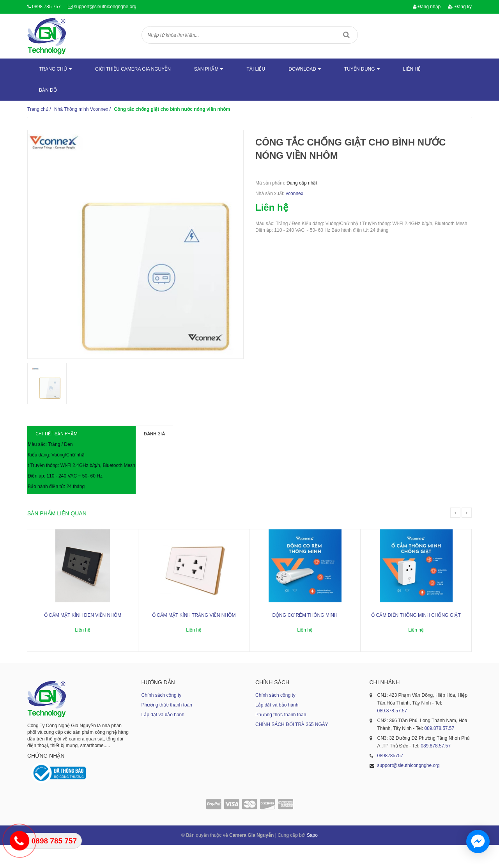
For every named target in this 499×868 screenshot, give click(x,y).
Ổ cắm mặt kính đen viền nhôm (83, 638)
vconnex (295, 193)
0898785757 (390, 778)
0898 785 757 (46, 7)
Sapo (312, 858)
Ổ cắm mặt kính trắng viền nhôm (194, 638)
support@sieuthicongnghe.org (105, 7)
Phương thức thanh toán (167, 728)
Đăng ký (460, 7)
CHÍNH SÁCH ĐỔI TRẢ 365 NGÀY (292, 747)
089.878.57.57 (392, 733)
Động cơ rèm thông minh (305, 638)
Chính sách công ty (162, 718)
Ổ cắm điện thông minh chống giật (416, 638)
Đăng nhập (427, 7)
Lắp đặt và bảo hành (163, 737)
